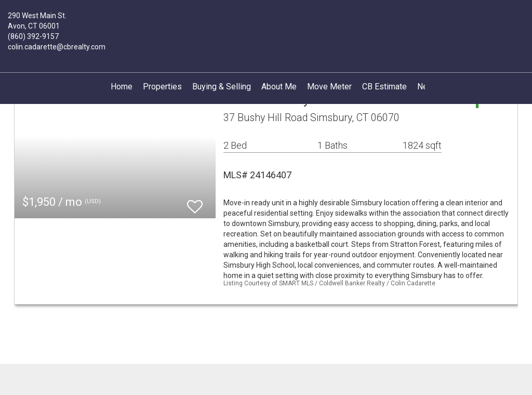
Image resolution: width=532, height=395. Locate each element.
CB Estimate (384, 87)
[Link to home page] (266, 22)
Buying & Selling (222, 87)
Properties (162, 87)
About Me (279, 87)
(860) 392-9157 (33, 36)
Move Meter (329, 87)
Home (122, 87)
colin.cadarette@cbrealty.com (57, 47)
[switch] (195, 202)
